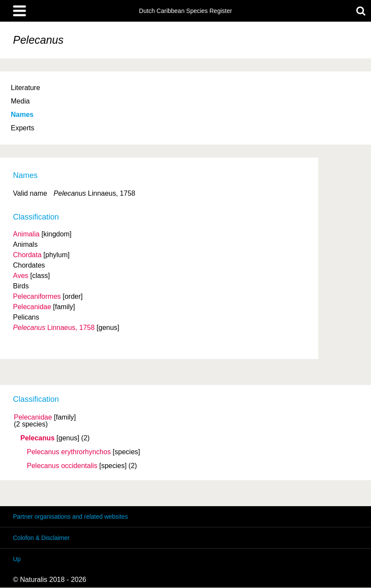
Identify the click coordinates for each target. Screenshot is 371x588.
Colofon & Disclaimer (41, 538)
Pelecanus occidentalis (62, 466)
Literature (26, 88)
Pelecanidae (33, 417)
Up (17, 559)
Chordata (27, 255)
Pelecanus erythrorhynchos (69, 452)
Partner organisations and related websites (70, 517)
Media (20, 101)
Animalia (26, 234)
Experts (23, 128)
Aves (21, 276)
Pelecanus (37, 438)
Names (22, 115)
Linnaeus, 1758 (54, 328)
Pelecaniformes (37, 296)
